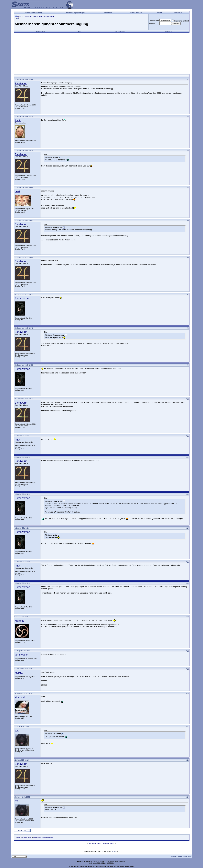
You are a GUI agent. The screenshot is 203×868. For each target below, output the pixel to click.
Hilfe (79, 31)
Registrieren (40, 31)
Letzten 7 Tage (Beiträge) (75, 13)
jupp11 (19, 673)
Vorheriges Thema (95, 844)
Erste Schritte (28, 16)
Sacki (18, 120)
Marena (19, 621)
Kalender (169, 31)
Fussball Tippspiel (135, 13)
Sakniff (160, 13)
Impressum (178, 13)
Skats (19, 16)
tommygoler (22, 655)
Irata (17, 440)
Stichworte (108, 13)
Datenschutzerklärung (34, 13)
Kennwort (152, 23)
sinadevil (20, 697)
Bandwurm (21, 83)
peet (17, 191)
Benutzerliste (120, 31)
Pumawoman (22, 298)
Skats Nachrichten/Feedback (44, 16)
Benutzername (154, 20)
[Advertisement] (101, 52)
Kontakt (174, 856)
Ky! (17, 730)
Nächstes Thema (108, 844)
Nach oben (187, 856)
